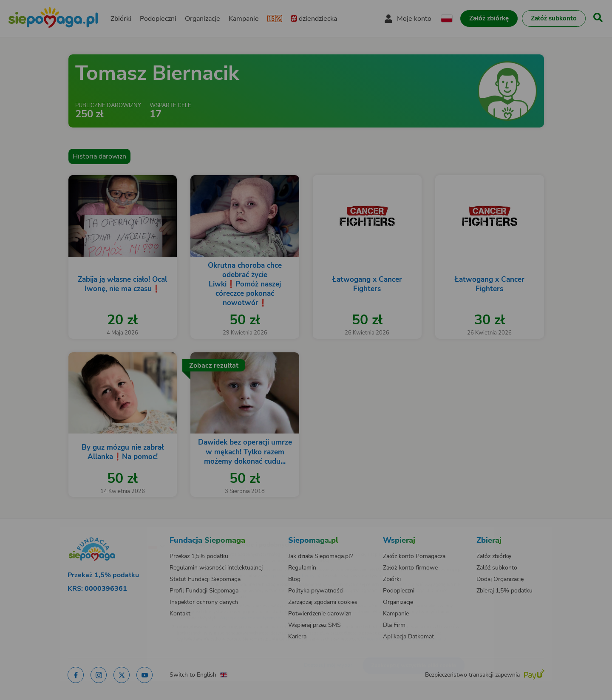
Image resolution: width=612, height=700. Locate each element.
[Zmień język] (119, 532)
